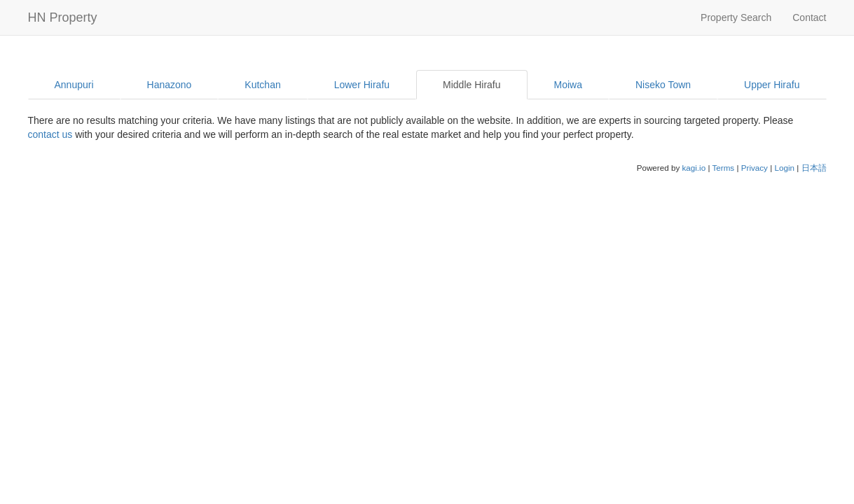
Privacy (755, 168)
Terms (723, 168)
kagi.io (694, 168)
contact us (50, 134)
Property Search (736, 17)
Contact (809, 17)
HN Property (63, 17)
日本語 (814, 168)
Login (784, 168)
